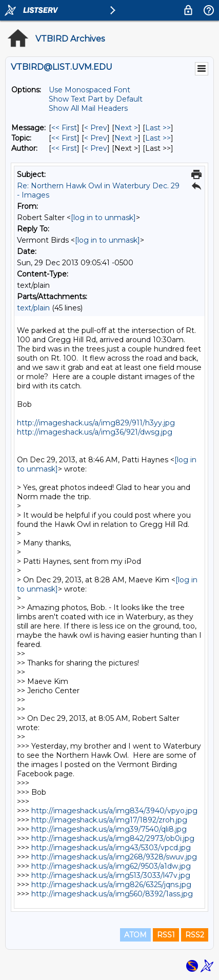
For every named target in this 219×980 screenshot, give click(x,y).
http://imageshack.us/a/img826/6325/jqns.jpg (111, 885)
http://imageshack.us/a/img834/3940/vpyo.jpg (114, 811)
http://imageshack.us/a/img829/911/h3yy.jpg (96, 423)
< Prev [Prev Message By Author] (96, 148)
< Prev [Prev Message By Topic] (96, 138)
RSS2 (195, 935)
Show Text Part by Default (96, 99)
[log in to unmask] (103, 218)
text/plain (33, 308)
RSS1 (166, 935)
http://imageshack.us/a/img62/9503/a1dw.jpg (111, 866)
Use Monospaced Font (89, 90)
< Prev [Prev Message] (96, 128)
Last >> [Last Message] (158, 128)
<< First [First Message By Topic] (64, 138)
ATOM (135, 935)
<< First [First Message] (64, 128)
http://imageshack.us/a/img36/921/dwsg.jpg (95, 432)
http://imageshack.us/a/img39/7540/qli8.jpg (109, 829)
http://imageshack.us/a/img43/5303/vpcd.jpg (111, 848)
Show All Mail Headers (88, 108)
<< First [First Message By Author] (64, 148)
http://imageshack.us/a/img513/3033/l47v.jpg (111, 875)
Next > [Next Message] (126, 128)
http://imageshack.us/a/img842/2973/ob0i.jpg (113, 838)
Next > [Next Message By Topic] (126, 138)
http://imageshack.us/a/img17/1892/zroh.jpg (109, 820)
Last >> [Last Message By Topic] (158, 138)
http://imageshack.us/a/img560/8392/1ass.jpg (112, 894)
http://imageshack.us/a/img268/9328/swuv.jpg (114, 857)
